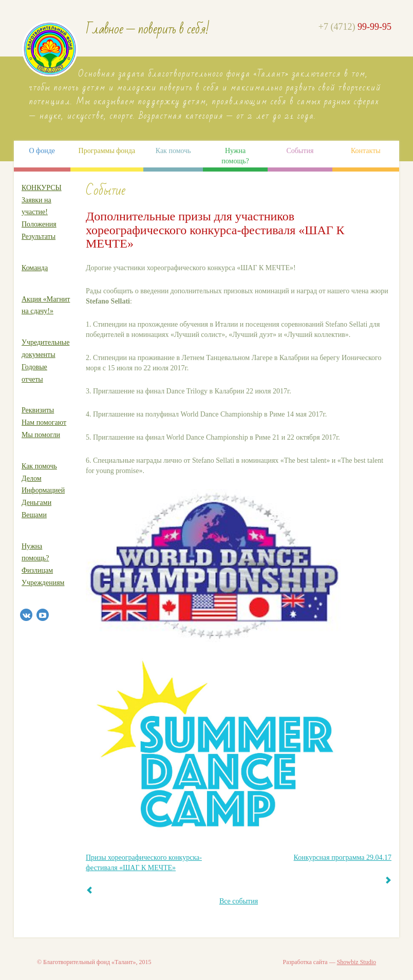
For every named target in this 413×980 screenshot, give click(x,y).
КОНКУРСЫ (42, 188)
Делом (32, 478)
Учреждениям (43, 583)
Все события (239, 901)
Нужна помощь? (235, 156)
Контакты (366, 151)
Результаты (39, 237)
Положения (39, 224)
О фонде (42, 151)
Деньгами (36, 503)
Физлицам (37, 570)
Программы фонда (107, 151)
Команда (35, 268)
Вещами (34, 515)
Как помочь (173, 151)
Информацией (43, 490)
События (300, 151)
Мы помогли (41, 435)
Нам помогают (44, 422)
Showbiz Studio (356, 962)
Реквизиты (38, 410)
